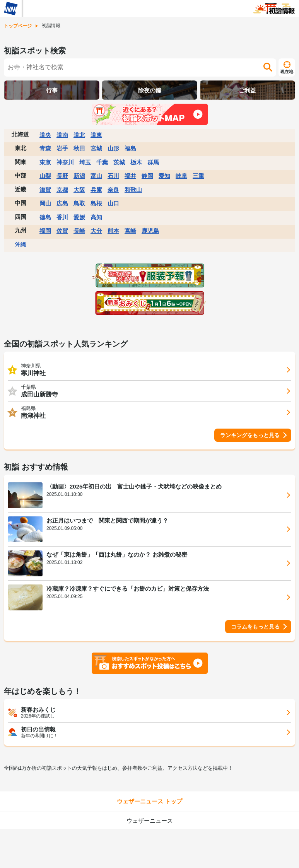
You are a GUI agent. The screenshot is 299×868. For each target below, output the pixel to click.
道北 (79, 135)
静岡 (147, 176)
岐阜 (181, 176)
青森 (45, 148)
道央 (45, 135)
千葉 (102, 162)
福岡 (45, 231)
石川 (113, 176)
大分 (96, 231)
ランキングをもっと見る (250, 435)
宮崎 (130, 231)
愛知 (164, 176)
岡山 (45, 203)
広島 (62, 203)
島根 (96, 203)
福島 (130, 148)
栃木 (136, 162)
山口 (113, 203)
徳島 (45, 217)
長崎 (79, 231)
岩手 (62, 148)
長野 (62, 176)
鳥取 (79, 203)
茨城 (119, 162)
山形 (113, 148)
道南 (62, 135)
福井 (130, 176)
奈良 (113, 190)
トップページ (18, 26)
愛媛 (79, 217)
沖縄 (21, 244)
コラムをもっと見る (255, 627)
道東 (96, 135)
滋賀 (45, 190)
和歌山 (133, 190)
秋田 (79, 148)
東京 (45, 162)
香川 (62, 217)
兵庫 (96, 190)
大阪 (79, 190)
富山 (96, 176)
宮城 (96, 148)
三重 (198, 176)
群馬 (153, 162)
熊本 (113, 231)
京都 (62, 190)
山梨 (45, 176)
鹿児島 (150, 231)
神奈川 (65, 162)
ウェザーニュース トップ (149, 801)
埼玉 (85, 162)
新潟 (79, 176)
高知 (96, 217)
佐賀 (62, 231)
